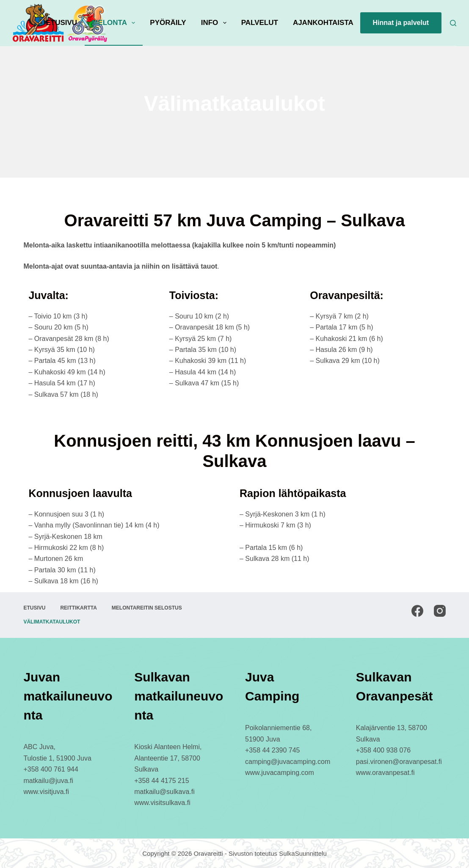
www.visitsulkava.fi (162, 803)
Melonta (115, 23)
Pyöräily (168, 23)
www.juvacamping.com (280, 773)
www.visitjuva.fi (46, 792)
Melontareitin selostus (147, 608)
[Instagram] (440, 611)
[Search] (453, 23)
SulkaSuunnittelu (303, 853)
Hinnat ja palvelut (401, 23)
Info (215, 23)
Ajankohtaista (323, 23)
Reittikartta (78, 608)
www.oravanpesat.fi (385, 773)
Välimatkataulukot (52, 622)
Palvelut (260, 23)
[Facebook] (417, 611)
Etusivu (61, 23)
